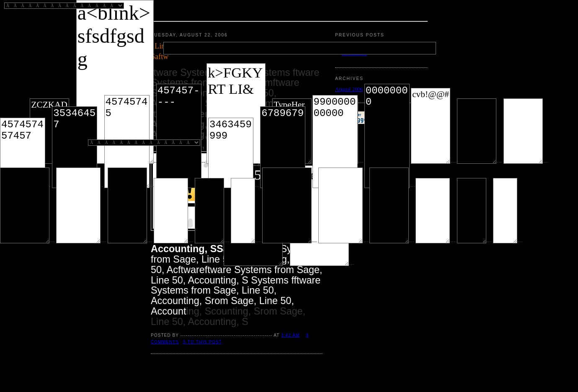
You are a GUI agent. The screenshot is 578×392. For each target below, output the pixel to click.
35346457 (75, 147)
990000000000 (335, 142)
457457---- (179, 136)
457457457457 (23, 153)
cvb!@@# (431, 126)
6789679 (283, 147)
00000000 (387, 136)
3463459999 (231, 153)
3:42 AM (290, 335)
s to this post (203, 342)
